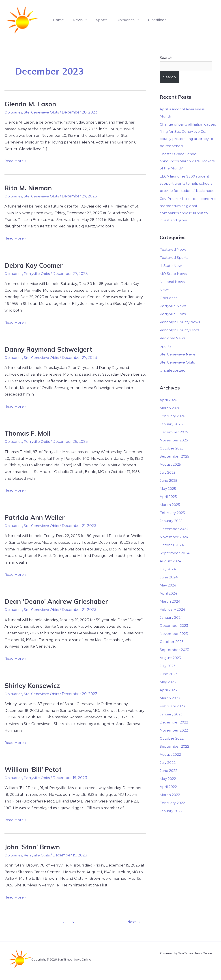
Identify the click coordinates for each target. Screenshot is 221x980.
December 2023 (174, 633)
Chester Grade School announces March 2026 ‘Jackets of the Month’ (181, 161)
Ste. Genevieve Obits (43, 112)
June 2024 (169, 585)
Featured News (174, 257)
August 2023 (171, 665)
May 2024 (168, 593)
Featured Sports (174, 265)
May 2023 (168, 689)
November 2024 (174, 544)
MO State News (174, 281)
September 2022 (175, 754)
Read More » (16, 160)
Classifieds (149, 20)
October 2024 (172, 552)
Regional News (173, 346)
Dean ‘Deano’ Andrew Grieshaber (58, 601)
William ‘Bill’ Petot (34, 769)
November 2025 (174, 448)
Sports (97, 20)
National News (173, 289)
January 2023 (172, 722)
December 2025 (174, 440)
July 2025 (168, 480)
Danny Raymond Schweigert (50, 349)
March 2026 (170, 415)
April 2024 (169, 601)
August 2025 (171, 472)
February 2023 (173, 714)
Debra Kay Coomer (34, 265)
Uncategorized (173, 378)
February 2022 (173, 810)
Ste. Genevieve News (178, 362)
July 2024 (168, 577)
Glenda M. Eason (31, 104)
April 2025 (169, 504)
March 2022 (170, 802)
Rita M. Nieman (29, 188)
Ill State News (172, 273)
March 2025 (170, 512)
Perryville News (174, 313)
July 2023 (168, 673)
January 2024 (172, 625)
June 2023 (169, 681)
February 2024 (173, 617)
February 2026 (173, 423)
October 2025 (172, 456)
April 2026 (169, 407)
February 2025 (173, 520)
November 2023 (174, 641)
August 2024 (171, 568)
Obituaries (14, 112)
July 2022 (168, 770)
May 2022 (168, 786)
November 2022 (174, 738)
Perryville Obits (38, 274)
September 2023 (175, 657)
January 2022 (172, 818)
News (165, 297)
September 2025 (175, 464)
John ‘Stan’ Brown (33, 847)
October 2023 (172, 649)
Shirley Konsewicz (33, 685)
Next (133, 922)
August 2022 (171, 762)
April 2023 (169, 697)
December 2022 (174, 730)
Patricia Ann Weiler (36, 517)
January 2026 (172, 431)
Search (166, 58)
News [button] (75, 20)
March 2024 (170, 609)
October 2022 (172, 746)
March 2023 (170, 705)
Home (57, 20)
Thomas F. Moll (29, 433)
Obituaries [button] (119, 20)
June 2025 (169, 488)
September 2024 (175, 560)
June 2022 (169, 778)
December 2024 (174, 536)
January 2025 (172, 528)
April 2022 (169, 794)
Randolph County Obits (181, 338)
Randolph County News (181, 330)
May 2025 (168, 496)
